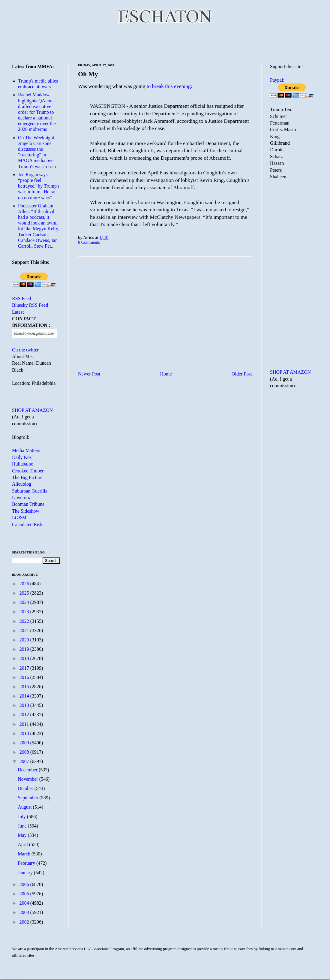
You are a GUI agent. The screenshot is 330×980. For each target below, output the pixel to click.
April (23, 844)
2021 (25, 630)
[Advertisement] (165, 44)
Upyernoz (21, 498)
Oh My (88, 74)
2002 (25, 922)
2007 (25, 761)
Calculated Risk (27, 525)
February (27, 863)
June (23, 826)
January (26, 873)
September (28, 798)
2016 (25, 677)
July (22, 817)
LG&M (19, 518)
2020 (25, 640)
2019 (25, 649)
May (23, 835)
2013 (25, 705)
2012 (25, 715)
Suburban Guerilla (30, 491)
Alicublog (22, 484)
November (28, 779)
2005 (25, 894)
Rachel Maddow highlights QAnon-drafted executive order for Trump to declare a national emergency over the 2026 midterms (37, 112)
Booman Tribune (28, 504)
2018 (25, 658)
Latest (18, 312)
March (25, 854)
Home (166, 374)
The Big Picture (27, 477)
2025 (25, 593)
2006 (25, 884)
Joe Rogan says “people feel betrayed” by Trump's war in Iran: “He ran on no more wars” (39, 186)
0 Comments (89, 242)
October (26, 788)
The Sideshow (26, 511)
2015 (25, 687)
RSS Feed (22, 299)
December (28, 770)
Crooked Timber (28, 471)
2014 (25, 696)
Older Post (242, 374)
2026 (25, 584)
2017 (25, 668)
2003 (25, 912)
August (25, 807)
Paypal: (277, 80)
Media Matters (26, 450)
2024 (25, 602)
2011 (25, 724)
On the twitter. (26, 350)
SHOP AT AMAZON (32, 410)
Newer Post (89, 374)
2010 (25, 733)
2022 (25, 621)
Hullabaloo (23, 464)
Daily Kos (22, 457)
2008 (25, 752)
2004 (25, 903)
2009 (25, 743)
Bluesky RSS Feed (30, 305)
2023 (25, 612)
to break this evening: (169, 86)
